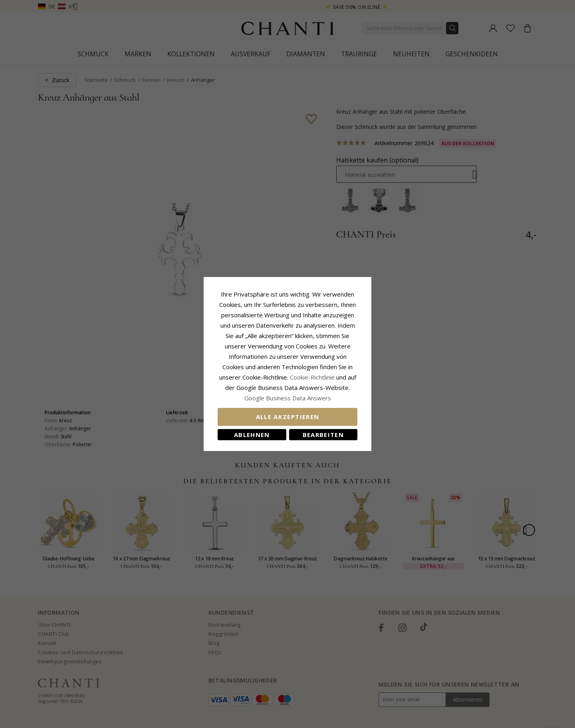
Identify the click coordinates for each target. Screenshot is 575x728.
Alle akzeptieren (288, 417)
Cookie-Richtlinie (312, 377)
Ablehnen (252, 435)
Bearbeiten (323, 435)
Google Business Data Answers (288, 398)
